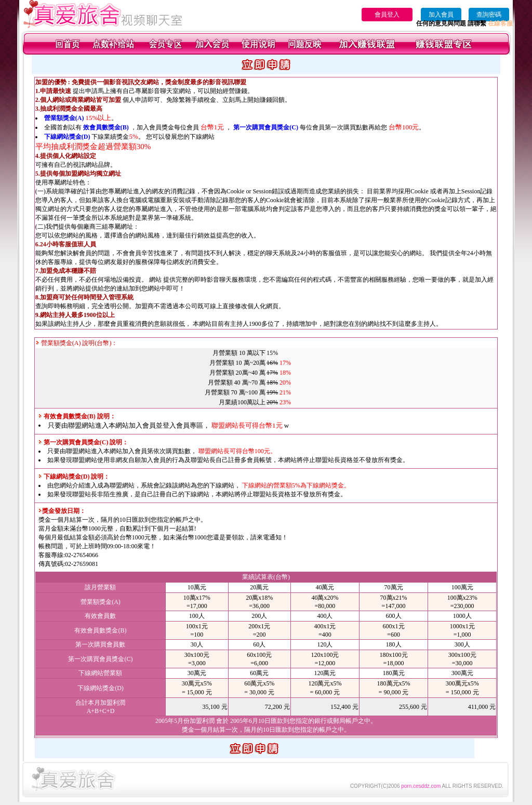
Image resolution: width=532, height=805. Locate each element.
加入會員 (441, 15)
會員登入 (387, 15)
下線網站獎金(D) (67, 137)
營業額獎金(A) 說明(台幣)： (77, 343)
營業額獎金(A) (64, 118)
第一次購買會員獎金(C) (266, 127)
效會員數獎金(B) (106, 127)
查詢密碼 (489, 15)
